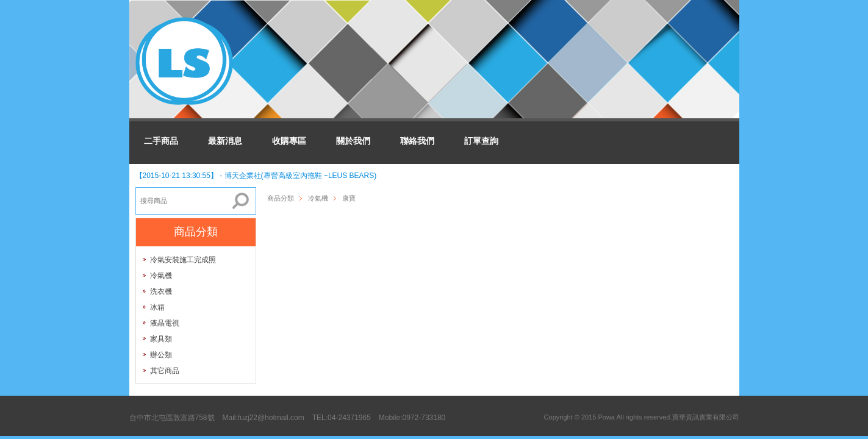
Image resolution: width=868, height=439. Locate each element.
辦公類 (161, 355)
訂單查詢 (481, 141)
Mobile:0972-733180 (412, 418)
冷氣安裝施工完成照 (183, 260)
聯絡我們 (417, 141)
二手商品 (161, 141)
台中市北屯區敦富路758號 (172, 418)
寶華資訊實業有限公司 (706, 417)
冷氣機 (161, 276)
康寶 (349, 198)
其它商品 (165, 371)
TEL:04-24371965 (342, 418)
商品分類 (281, 198)
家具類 (161, 339)
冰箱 (157, 307)
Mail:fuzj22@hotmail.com (264, 418)
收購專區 (289, 141)
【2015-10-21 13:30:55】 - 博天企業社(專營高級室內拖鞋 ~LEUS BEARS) (256, 176)
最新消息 (225, 141)
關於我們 (353, 141)
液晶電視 (165, 323)
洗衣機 (161, 291)
